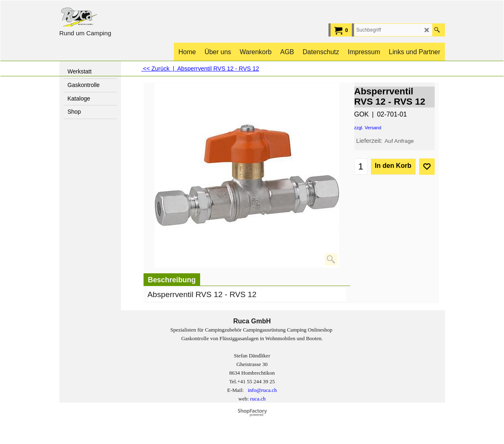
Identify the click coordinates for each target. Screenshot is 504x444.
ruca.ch (258, 399)
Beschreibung (172, 280)
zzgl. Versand (368, 128)
